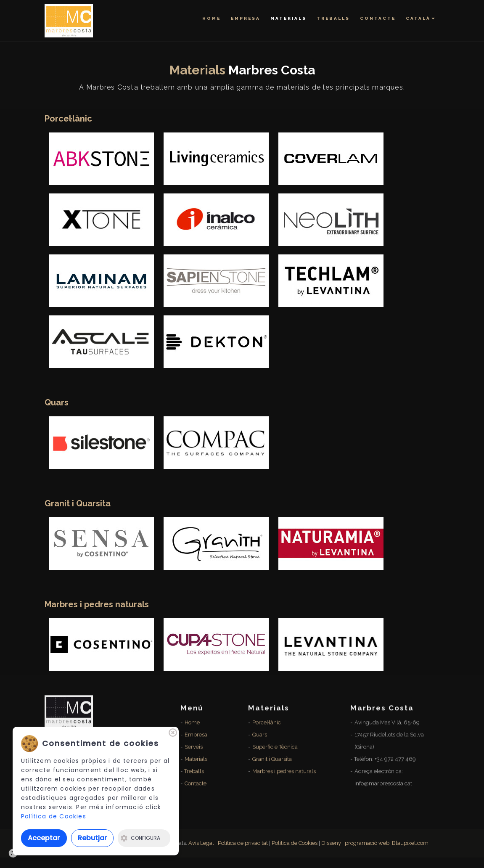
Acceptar (44, 838)
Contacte (378, 18)
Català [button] (420, 18)
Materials (288, 18)
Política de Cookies (54, 816)
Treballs (333, 18)
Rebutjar (92, 838)
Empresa (246, 18)
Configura (140, 838)
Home (212, 18)
